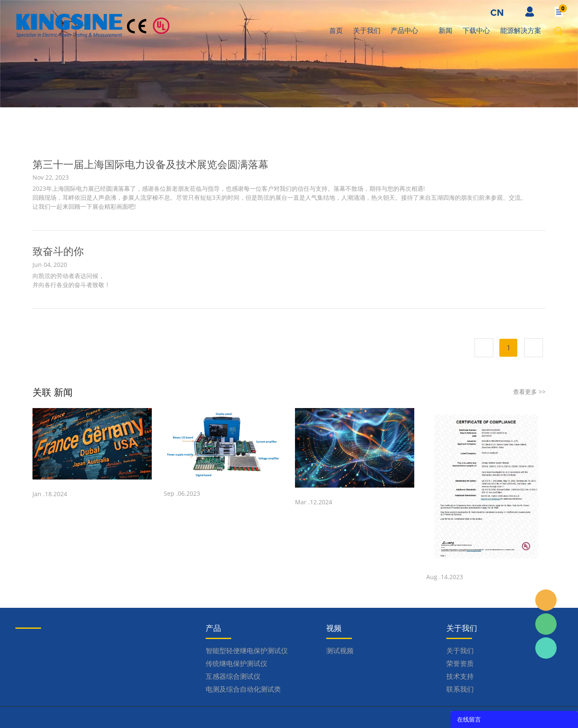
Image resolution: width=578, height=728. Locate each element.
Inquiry (546, 600)
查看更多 (529, 392)
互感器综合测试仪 (233, 676)
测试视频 (340, 651)
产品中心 (404, 30)
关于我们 (367, 30)
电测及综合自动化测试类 (243, 689)
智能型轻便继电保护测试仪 (247, 651)
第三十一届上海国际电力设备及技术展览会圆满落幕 (150, 164)
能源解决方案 (521, 30)
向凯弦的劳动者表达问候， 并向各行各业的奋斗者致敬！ (71, 280)
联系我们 (460, 689)
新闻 (445, 30)
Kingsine (546, 648)
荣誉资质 (460, 663)
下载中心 (476, 30)
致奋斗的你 (58, 251)
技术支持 (460, 676)
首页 (336, 30)
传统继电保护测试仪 (236, 663)
